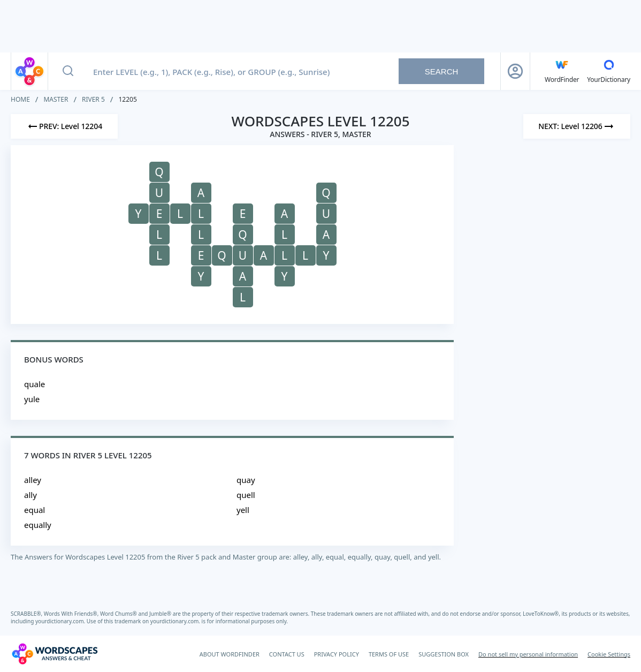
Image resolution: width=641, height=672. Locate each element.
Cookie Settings (609, 654)
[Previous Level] (64, 126)
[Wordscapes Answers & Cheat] (55, 654)
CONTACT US (287, 654)
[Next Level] (577, 126)
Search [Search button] (442, 71)
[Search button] (68, 71)
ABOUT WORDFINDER (230, 654)
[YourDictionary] (609, 71)
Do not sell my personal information (528, 654)
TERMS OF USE (389, 654)
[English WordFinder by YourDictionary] (562, 71)
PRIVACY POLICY (337, 654)
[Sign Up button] (515, 71)
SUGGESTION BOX (444, 654)
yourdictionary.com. (61, 621)
